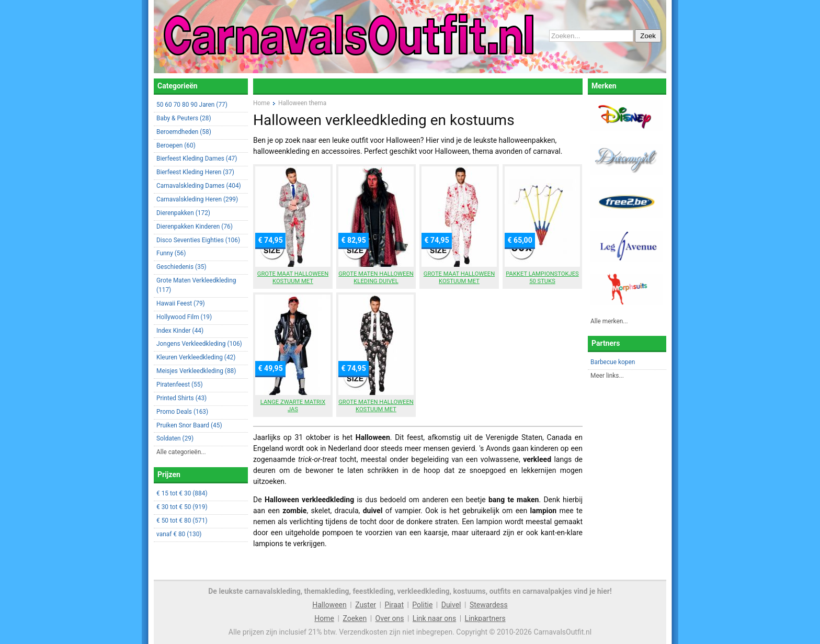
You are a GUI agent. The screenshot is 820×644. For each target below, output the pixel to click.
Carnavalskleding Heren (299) (197, 199)
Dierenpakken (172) (183, 213)
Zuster (366, 605)
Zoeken (355, 618)
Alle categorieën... (181, 452)
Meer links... (607, 376)
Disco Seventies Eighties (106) (198, 240)
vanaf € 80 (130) (179, 534)
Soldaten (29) (175, 438)
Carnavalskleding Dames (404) (199, 186)
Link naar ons (434, 618)
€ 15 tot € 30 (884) (182, 493)
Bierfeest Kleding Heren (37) (195, 172)
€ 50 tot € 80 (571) (182, 521)
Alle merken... (609, 321)
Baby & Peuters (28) (184, 118)
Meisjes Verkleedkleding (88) (196, 371)
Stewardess (489, 605)
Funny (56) (171, 253)
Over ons (390, 618)
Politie (422, 605)
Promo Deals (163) (182, 412)
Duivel (451, 605)
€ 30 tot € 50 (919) (182, 507)
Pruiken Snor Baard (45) (189, 425)
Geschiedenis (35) (181, 267)
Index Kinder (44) (180, 331)
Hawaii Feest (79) (181, 303)
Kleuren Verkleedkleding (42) (196, 357)
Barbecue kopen (613, 362)
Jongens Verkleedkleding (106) (199, 344)
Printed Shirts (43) (181, 398)
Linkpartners (485, 618)
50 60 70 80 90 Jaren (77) (192, 105)
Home (324, 618)
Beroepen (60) (176, 145)
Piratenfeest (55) (180, 385)
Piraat (394, 605)
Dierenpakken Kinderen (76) (195, 227)
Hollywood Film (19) (184, 317)
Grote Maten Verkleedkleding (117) (196, 285)
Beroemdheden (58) (184, 132)
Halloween (329, 605)
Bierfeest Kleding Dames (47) (197, 159)
